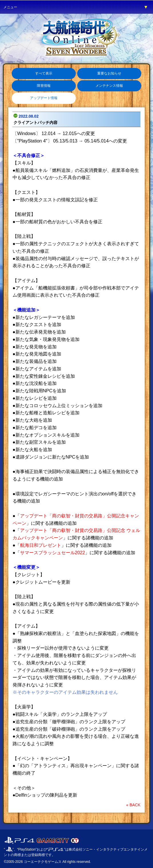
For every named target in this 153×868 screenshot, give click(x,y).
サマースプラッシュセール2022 (53, 553)
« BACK (133, 805)
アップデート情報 (44, 98)
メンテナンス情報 (109, 86)
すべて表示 (44, 73)
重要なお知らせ (109, 73)
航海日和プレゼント (41, 545)
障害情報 (44, 86)
